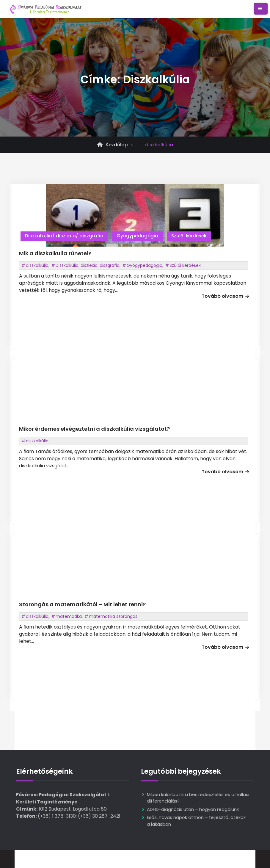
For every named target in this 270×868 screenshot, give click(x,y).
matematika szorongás (113, 616)
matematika (69, 616)
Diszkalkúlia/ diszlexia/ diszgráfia (64, 236)
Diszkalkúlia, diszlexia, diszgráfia (88, 265)
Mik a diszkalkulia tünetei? (55, 253)
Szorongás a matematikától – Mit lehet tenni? (82, 604)
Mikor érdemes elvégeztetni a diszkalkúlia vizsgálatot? (94, 429)
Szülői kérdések (189, 236)
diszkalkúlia (37, 265)
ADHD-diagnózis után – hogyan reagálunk (193, 809)
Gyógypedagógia (137, 236)
